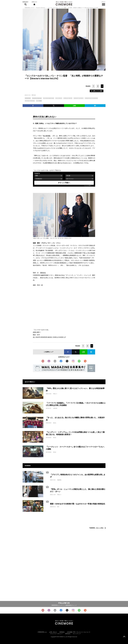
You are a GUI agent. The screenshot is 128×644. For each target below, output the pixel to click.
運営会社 (68, 634)
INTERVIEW (28, 98)
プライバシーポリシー (56, 634)
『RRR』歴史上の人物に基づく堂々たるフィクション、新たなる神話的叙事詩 (75, 389)
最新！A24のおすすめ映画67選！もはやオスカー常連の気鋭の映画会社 (78, 504)
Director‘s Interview (41, 8)
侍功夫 (55, 423)
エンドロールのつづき (49, 98)
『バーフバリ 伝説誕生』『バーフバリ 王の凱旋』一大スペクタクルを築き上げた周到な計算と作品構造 (76, 404)
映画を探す (25, 3)
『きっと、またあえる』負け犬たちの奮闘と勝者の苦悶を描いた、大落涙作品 (75, 419)
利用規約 (62, 632)
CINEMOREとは (42, 632)
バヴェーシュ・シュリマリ (91, 98)
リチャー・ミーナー (79, 98)
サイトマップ (77, 634)
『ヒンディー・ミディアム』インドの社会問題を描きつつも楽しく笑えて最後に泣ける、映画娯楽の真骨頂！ (75, 433)
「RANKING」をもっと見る (96, 528)
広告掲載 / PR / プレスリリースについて (79, 632)
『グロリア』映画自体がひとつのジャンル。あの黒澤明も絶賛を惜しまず (78, 476)
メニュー (104, 3)
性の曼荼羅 (47, 136)
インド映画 (39, 101)
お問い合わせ (53, 632)
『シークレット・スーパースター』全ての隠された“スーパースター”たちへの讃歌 (75, 448)
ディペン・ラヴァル (30, 101)
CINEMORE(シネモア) (29, 8)
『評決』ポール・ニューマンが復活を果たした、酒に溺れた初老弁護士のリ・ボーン (78, 490)
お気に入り (34, 3)
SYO (58, 507)
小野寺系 (55, 408)
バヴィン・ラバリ (68, 98)
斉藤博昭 (59, 480)
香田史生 (34, 95)
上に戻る (124, 637)
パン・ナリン (59, 98)
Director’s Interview (37, 98)
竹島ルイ (55, 394)
